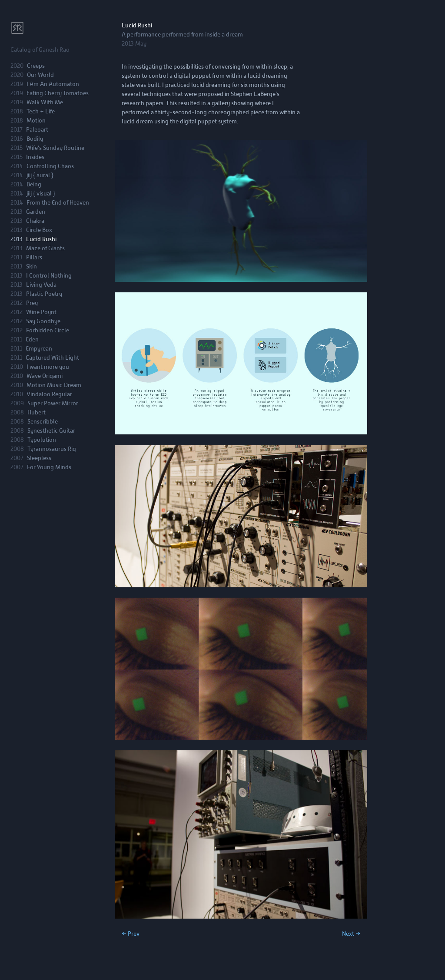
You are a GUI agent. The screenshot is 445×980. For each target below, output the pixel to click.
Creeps (36, 66)
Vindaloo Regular (49, 394)
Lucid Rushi (41, 239)
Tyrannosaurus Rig (52, 449)
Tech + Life (41, 111)
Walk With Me (45, 102)
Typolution (42, 440)
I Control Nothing (49, 276)
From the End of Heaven (58, 203)
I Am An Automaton (53, 84)
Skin (32, 267)
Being (34, 184)
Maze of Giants (45, 248)
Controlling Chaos (50, 166)
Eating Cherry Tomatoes (58, 93)
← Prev (131, 934)
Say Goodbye (43, 321)
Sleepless (39, 458)
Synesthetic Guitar (51, 431)
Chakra (35, 221)
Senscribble (43, 422)
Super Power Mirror (53, 403)
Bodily (35, 139)
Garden (36, 212)
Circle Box (39, 230)
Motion (36, 121)
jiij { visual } (41, 194)
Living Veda (41, 285)
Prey (32, 303)
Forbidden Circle (48, 330)
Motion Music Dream (54, 385)
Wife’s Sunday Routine (55, 148)
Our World (40, 75)
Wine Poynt (41, 312)
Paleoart (37, 130)
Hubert (37, 412)
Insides (35, 157)
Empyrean (39, 349)
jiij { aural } (40, 175)
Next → (351, 934)
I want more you (48, 367)
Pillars (34, 257)
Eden (32, 339)
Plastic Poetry (44, 294)
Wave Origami (45, 376)
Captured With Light (52, 358)
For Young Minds (49, 467)
